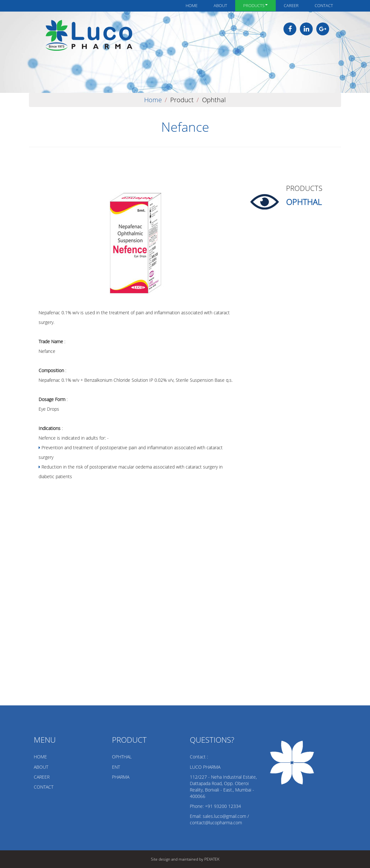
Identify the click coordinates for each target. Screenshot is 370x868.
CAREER (42, 777)
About (220, 5)
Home (192, 5)
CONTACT (44, 787)
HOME (40, 757)
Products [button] (255, 5)
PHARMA (121, 777)
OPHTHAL (122, 757)
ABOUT (41, 767)
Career (291, 5)
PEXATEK (212, 859)
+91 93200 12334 (223, 806)
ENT (116, 767)
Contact (324, 5)
